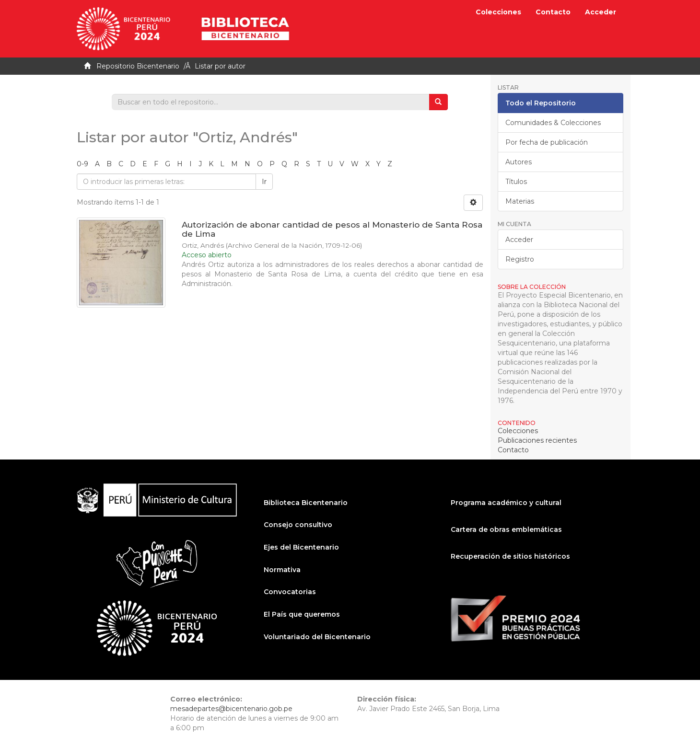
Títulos (516, 182)
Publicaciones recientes (537, 440)
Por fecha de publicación (547, 142)
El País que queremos (302, 614)
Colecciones (498, 12)
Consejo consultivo (298, 525)
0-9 (82, 164)
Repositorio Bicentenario (138, 66)
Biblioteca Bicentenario (306, 503)
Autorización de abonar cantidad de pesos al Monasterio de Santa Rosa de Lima (332, 229)
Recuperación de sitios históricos (510, 556)
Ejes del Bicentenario (301, 547)
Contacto (553, 12)
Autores (519, 162)
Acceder (519, 240)
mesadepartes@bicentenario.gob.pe (231, 709)
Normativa (282, 570)
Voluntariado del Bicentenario (317, 637)
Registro (520, 259)
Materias (520, 201)
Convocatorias (290, 592)
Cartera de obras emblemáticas (506, 529)
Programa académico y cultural (506, 503)
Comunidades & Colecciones (553, 123)
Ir (264, 182)
